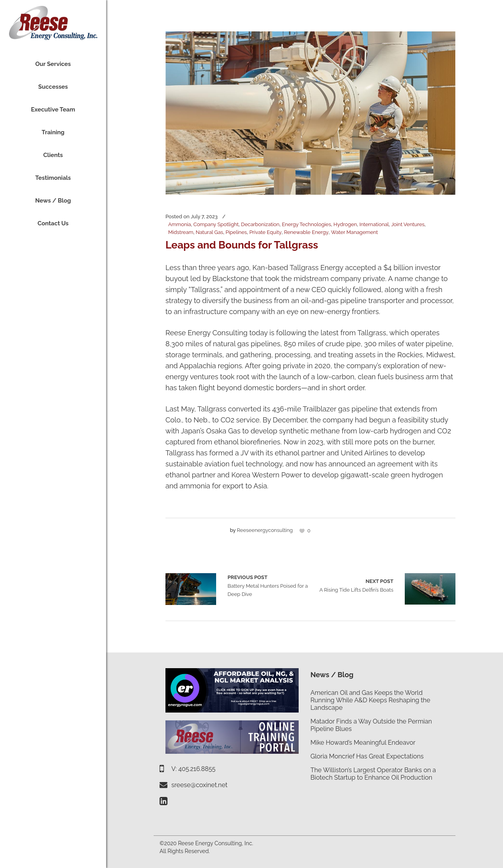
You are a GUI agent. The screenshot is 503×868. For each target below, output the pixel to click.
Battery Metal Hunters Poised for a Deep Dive (191, 589)
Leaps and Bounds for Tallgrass (242, 245)
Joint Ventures (408, 224)
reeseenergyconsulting (265, 530)
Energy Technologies (306, 224)
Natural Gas (209, 232)
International (374, 224)
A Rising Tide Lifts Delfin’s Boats (356, 585)
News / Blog (332, 675)
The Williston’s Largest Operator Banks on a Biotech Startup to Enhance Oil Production (373, 774)
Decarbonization (260, 224)
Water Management (354, 232)
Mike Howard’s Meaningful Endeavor (363, 743)
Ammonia (180, 224)
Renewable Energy (306, 232)
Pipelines (236, 232)
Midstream (181, 232)
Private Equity (265, 232)
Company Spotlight (216, 224)
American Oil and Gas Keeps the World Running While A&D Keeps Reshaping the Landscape (370, 700)
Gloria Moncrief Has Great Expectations (367, 756)
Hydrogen (345, 224)
